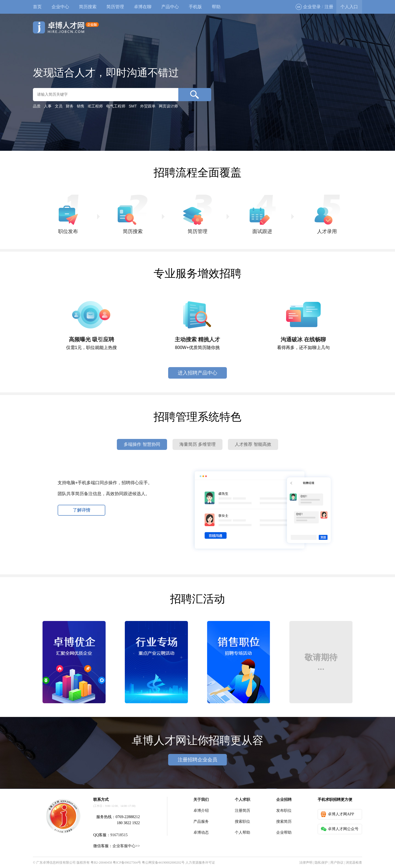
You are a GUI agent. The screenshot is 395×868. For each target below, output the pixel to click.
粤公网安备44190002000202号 (163, 863)
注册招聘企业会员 (198, 760)
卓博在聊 (143, 7)
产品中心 (170, 7)
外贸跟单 (148, 106)
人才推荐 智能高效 (253, 444)
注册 (329, 7)
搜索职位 (242, 822)
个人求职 (242, 800)
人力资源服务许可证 (200, 863)
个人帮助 (242, 832)
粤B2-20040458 (101, 863)
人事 (48, 106)
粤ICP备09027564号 (127, 863)
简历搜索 (88, 7)
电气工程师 (116, 106)
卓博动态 (201, 832)
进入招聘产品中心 (198, 373)
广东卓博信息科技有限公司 (56, 863)
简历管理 (115, 7)
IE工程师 (95, 106)
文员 (59, 106)
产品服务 (201, 822)
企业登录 (308, 7)
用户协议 (337, 863)
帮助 (216, 7)
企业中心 (60, 7)
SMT (133, 106)
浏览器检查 (354, 863)
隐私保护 (321, 863)
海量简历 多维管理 (198, 444)
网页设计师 (168, 106)
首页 (37, 7)
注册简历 (242, 811)
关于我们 (201, 800)
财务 (70, 106)
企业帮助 (284, 832)
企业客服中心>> (126, 846)
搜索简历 (284, 822)
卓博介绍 (201, 811)
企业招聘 (284, 800)
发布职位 (284, 811)
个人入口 (349, 7)
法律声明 (306, 863)
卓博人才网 (66, 27)
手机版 (195, 7)
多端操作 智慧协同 (142, 444)
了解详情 (81, 510)
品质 (37, 106)
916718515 (119, 835)
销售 (81, 106)
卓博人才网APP (338, 814)
